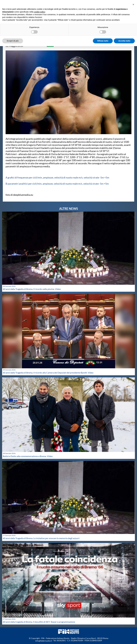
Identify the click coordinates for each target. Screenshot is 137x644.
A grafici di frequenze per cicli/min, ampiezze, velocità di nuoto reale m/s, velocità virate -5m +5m (57, 177)
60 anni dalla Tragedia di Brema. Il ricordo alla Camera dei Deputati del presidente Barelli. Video (48, 373)
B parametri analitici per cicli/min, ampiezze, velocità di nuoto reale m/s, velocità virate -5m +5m (57, 184)
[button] (133, 4)
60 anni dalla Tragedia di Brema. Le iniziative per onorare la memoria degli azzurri (41, 538)
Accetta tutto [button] (124, 41)
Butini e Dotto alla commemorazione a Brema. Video (28, 456)
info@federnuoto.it (44, 641)
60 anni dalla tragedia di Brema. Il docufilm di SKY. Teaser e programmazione (39, 622)
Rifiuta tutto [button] (103, 41)
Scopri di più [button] (13, 41)
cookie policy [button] (39, 12)
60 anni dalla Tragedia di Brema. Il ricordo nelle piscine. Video (32, 289)
